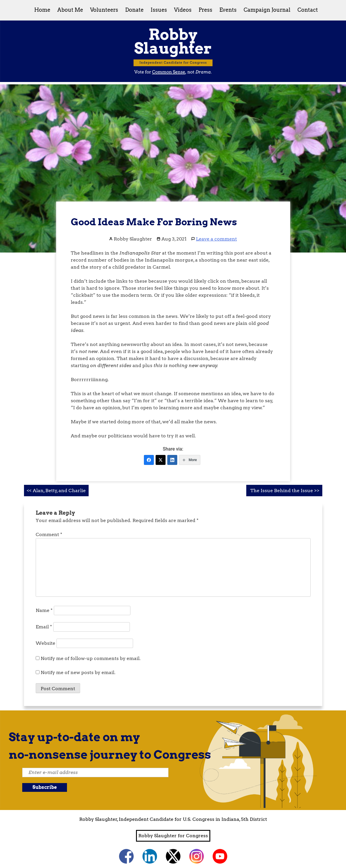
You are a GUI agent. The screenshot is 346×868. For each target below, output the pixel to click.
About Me (70, 10)
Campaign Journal (267, 10)
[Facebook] (149, 460)
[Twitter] (161, 460)
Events (228, 10)
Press (205, 10)
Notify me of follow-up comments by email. (91, 658)
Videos (183, 10)
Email (44, 627)
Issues (159, 10)
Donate (134, 10)
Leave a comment (216, 239)
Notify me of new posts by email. (78, 672)
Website (45, 643)
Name (44, 610)
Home (42, 10)
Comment (49, 534)
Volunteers (104, 10)
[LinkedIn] (172, 460)
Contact (308, 10)
